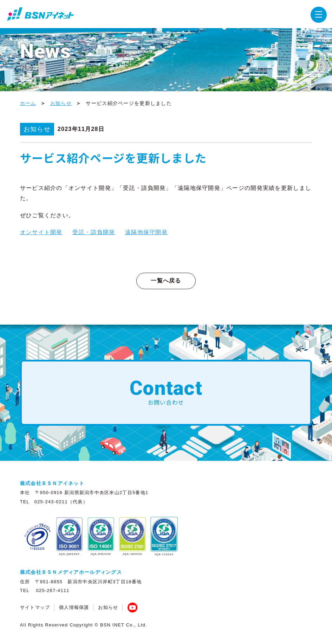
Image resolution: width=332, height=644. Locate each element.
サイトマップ (35, 607)
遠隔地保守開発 (146, 232)
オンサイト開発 (41, 232)
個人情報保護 (74, 607)
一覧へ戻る (166, 281)
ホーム (28, 103)
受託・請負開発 (94, 232)
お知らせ (61, 103)
